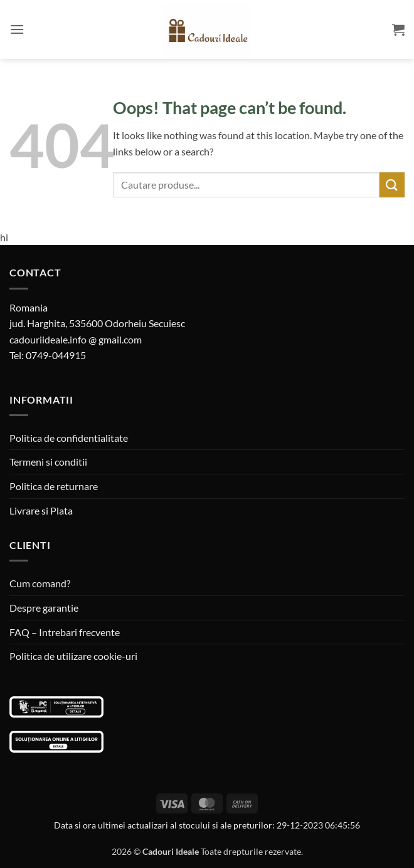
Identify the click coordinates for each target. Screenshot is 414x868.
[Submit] (392, 185)
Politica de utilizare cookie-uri (73, 656)
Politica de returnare (54, 486)
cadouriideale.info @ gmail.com (76, 339)
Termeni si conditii (48, 462)
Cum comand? (40, 583)
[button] (17, 29)
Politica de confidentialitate (69, 438)
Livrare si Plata (41, 510)
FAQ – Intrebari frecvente (65, 632)
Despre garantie (44, 608)
